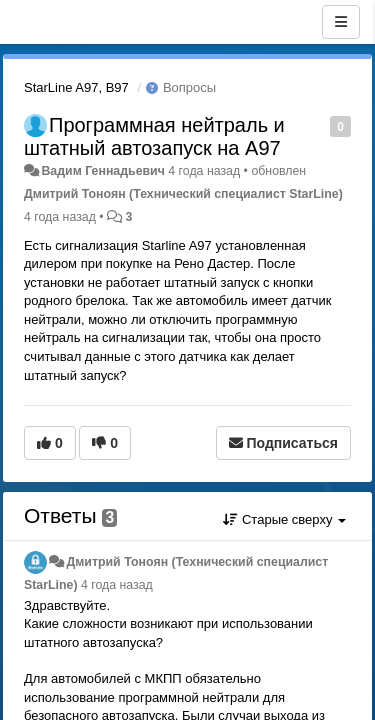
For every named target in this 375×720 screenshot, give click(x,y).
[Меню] (341, 22)
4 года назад (117, 585)
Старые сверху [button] (284, 519)
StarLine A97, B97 (76, 87)
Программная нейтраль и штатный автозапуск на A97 (154, 136)
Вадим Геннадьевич (102, 171)
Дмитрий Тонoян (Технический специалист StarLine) (183, 194)
